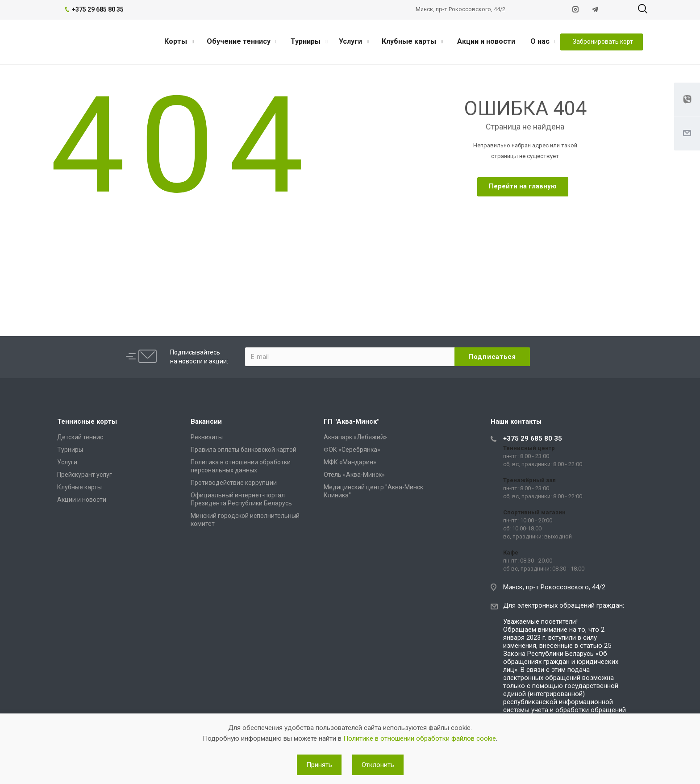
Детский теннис (80, 437)
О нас (543, 41)
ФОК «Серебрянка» (352, 450)
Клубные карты (412, 41)
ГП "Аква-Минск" (351, 421)
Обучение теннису (242, 41)
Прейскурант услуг (85, 475)
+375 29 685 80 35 (533, 438)
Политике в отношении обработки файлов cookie (420, 738)
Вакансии (206, 421)
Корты (179, 41)
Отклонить (378, 765)
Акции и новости (486, 41)
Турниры (309, 41)
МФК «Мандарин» (350, 462)
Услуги (354, 41)
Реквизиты (207, 437)
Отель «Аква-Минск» (354, 475)
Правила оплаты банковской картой (244, 450)
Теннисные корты (87, 421)
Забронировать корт (603, 42)
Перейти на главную (523, 186)
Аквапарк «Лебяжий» (355, 437)
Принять (319, 765)
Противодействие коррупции (234, 483)
